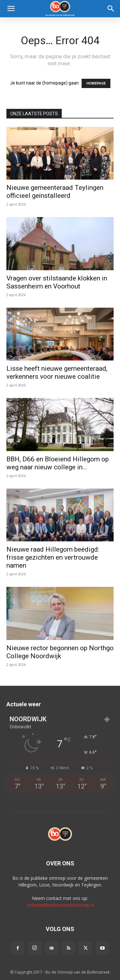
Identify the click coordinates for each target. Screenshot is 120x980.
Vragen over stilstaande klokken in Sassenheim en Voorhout (57, 282)
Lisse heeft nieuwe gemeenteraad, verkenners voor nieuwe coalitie (57, 373)
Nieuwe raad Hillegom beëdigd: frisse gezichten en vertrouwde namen (53, 557)
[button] (11, 9)
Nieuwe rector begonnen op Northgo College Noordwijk (60, 652)
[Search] (111, 9)
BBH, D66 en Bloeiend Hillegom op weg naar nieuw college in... (58, 463)
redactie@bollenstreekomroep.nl (60, 905)
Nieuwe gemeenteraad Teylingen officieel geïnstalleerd (55, 192)
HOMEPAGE (96, 83)
